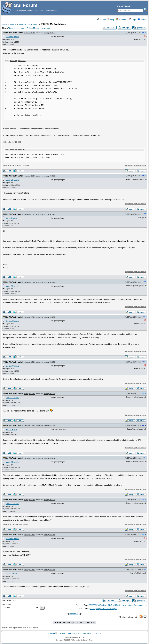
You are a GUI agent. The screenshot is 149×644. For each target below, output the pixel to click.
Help (111, 20)
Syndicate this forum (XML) (129, 617)
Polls (29, 28)
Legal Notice (73, 633)
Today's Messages (16, 28)
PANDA (13, 24)
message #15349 (30, 569)
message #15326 (30, 33)
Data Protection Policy (91, 633)
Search (101, 20)
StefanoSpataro (12, 37)
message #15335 (30, 458)
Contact (52, 633)
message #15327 (30, 176)
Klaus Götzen (11, 218)
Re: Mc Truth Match (14, 33)
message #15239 (49, 425)
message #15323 (49, 214)
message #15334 (30, 425)
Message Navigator (42, 28)
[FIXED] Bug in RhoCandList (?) (103, 608)
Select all (13, 61)
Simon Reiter (11, 429)
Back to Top (74, 613)
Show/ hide (22, 61)
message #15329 (30, 214)
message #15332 (30, 362)
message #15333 (30, 393)
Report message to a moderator (136, 165)
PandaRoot (24, 24)
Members (121, 20)
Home (142, 20)
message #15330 (30, 282)
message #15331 (30, 317)
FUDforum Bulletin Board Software (82, 640)
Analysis (35, 24)
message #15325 (49, 33)
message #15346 (30, 535)
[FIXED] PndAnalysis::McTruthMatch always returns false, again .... (118, 605)
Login (132, 20)
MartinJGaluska (12, 180)
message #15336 (30, 500)
